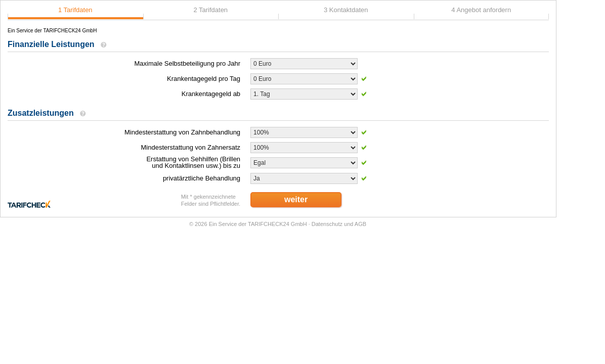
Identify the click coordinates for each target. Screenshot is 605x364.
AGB (360, 224)
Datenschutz (327, 224)
